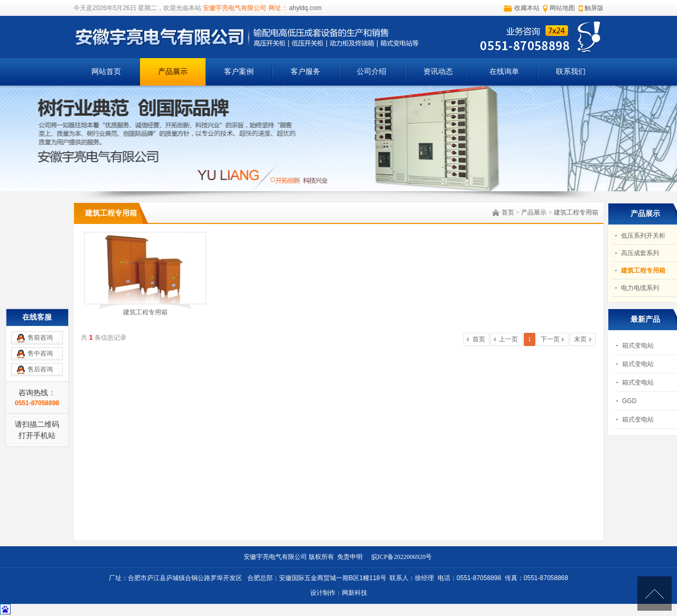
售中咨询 (40, 353)
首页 (508, 212)
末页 (580, 339)
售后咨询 (40, 369)
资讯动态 (438, 72)
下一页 (550, 339)
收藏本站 (527, 8)
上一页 (508, 339)
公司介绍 (372, 72)
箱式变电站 (638, 346)
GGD (629, 401)
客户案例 (239, 72)
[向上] (655, 594)
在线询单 (504, 72)
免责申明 (352, 557)
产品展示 (173, 72)
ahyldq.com (305, 8)
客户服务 (305, 72)
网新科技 (355, 593)
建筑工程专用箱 (576, 212)
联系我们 (571, 72)
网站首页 (106, 72)
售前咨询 (40, 338)
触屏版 (594, 8)
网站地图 (562, 8)
